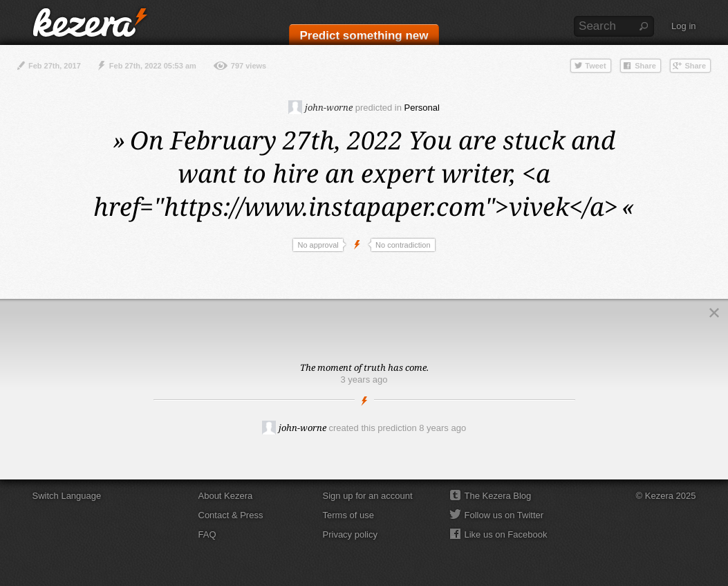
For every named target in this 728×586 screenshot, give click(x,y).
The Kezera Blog (498, 496)
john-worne (320, 107)
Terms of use (348, 515)
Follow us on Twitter (504, 515)
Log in (683, 26)
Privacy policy (350, 534)
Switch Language (67, 496)
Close (714, 313)
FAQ (207, 534)
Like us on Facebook (506, 534)
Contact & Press (231, 515)
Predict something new (364, 36)
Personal (422, 108)
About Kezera (226, 496)
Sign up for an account (368, 496)
